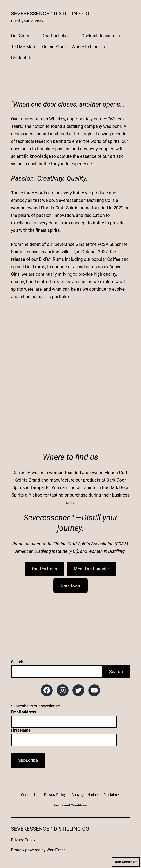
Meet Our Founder (91, 569)
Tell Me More (24, 47)
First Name (21, 730)
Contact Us (22, 58)
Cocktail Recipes (98, 36)
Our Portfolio (55, 36)
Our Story (20, 36)
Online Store (54, 47)
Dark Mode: (126, 862)
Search (17, 662)
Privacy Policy (23, 840)
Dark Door (70, 585)
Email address (23, 712)
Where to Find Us (88, 47)
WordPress (56, 850)
